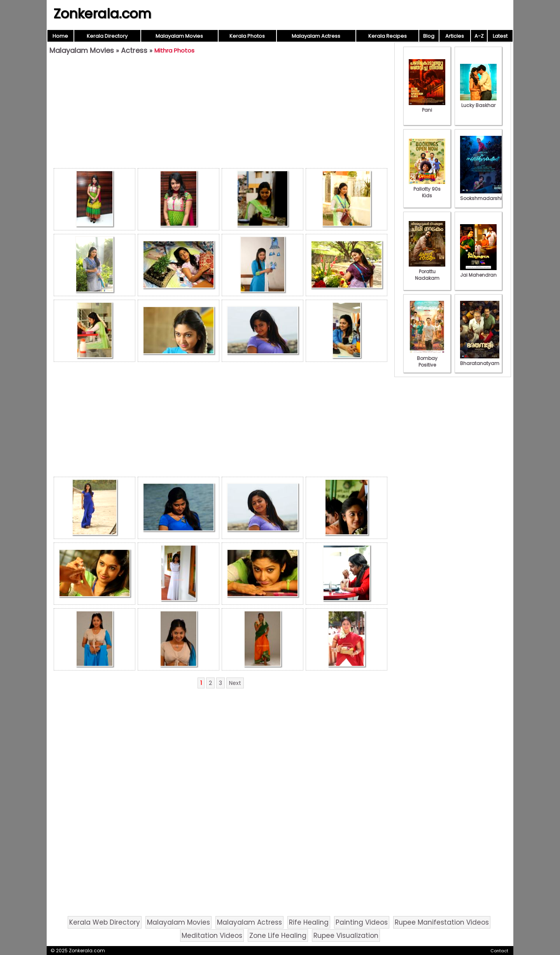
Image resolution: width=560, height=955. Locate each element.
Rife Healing (309, 922)
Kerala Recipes (388, 36)
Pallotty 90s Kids (427, 189)
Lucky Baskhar (478, 102)
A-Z (479, 36)
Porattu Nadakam (427, 271)
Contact (499, 951)
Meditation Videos (212, 936)
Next (235, 683)
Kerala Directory (107, 36)
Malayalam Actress (316, 36)
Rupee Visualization (346, 936)
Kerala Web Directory (105, 922)
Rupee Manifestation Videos (442, 922)
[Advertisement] (220, 113)
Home (60, 36)
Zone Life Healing (278, 936)
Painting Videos (362, 922)
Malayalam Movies (179, 36)
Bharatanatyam (480, 360)
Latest (500, 36)
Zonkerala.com (102, 14)
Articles (455, 36)
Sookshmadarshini (483, 195)
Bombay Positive (427, 358)
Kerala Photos (247, 36)
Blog (429, 36)
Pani (427, 107)
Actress (134, 50)
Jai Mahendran (478, 272)
